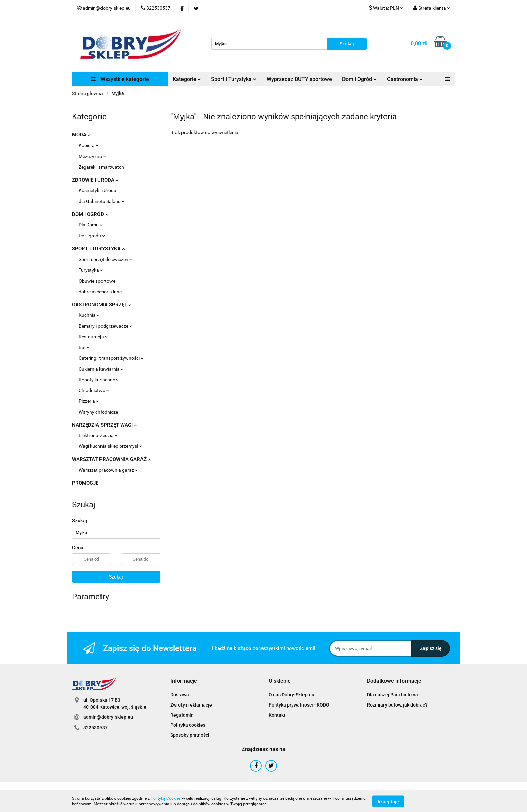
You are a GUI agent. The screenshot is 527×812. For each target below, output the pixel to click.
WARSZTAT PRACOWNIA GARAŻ (111, 459)
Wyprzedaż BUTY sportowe (299, 79)
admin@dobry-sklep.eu (108, 717)
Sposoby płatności (190, 735)
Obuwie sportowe (97, 281)
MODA (81, 135)
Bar (84, 347)
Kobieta (89, 145)
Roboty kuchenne (99, 380)
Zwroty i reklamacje (191, 705)
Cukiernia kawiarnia (101, 369)
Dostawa (180, 695)
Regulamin (182, 715)
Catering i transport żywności (111, 358)
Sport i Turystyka (234, 79)
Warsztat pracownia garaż (108, 470)
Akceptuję (388, 801)
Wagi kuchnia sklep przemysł (110, 446)
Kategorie (187, 79)
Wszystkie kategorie (120, 79)
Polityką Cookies (166, 798)
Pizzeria (89, 401)
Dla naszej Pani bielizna (393, 695)
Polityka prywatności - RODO (299, 705)
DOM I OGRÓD (90, 214)
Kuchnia (89, 315)
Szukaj (116, 577)
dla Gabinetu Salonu (102, 201)
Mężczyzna (92, 156)
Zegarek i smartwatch (101, 167)
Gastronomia (405, 79)
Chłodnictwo (94, 390)
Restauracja (93, 337)
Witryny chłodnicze (98, 412)
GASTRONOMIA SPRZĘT (102, 305)
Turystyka (91, 270)
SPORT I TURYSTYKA (98, 249)
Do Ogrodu (92, 236)
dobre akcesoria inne (100, 292)
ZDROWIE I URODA (95, 180)
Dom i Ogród (359, 79)
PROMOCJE (85, 483)
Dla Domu (91, 225)
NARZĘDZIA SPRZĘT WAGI (104, 425)
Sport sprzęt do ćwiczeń (105, 259)
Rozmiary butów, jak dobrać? (397, 705)
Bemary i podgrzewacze (105, 326)
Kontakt (277, 715)
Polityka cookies (188, 725)
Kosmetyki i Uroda (97, 190)
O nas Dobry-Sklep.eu (291, 695)
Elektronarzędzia (98, 435)
